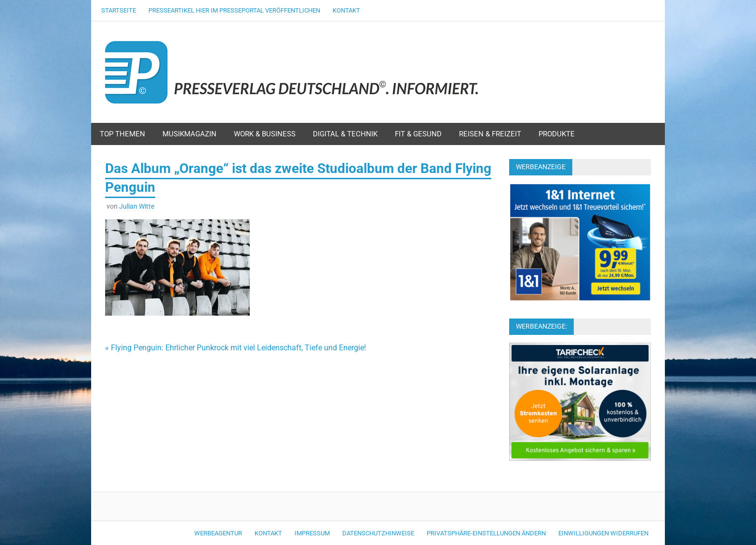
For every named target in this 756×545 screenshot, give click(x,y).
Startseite (119, 10)
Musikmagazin (189, 134)
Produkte (557, 134)
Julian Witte (137, 206)
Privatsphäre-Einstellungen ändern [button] (486, 533)
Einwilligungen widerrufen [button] (603, 533)
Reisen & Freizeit (490, 134)
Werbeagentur (218, 533)
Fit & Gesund (418, 134)
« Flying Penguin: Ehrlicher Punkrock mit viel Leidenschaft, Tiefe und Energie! (236, 348)
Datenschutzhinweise (378, 533)
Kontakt (346, 10)
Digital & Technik (345, 134)
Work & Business (265, 134)
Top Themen (122, 134)
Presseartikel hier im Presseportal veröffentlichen (234, 10)
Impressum (312, 533)
